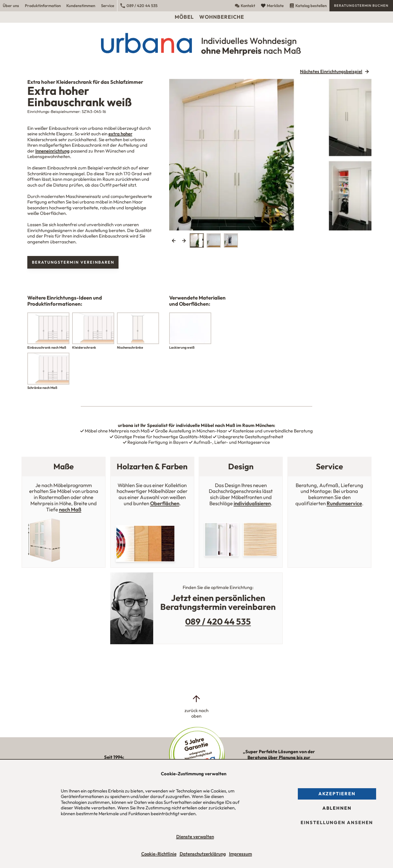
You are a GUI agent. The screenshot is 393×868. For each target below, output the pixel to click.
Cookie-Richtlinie (159, 854)
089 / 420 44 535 (139, 6)
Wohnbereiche (222, 17)
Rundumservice (344, 503)
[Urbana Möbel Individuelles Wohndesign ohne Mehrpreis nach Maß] (196, 43)
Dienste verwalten (195, 837)
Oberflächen (165, 503)
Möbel (184, 17)
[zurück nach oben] (196, 707)
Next (184, 240)
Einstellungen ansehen (337, 822)
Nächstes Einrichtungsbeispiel (331, 72)
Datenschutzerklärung (203, 854)
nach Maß (70, 509)
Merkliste (272, 6)
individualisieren (252, 503)
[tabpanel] (270, 155)
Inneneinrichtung (53, 151)
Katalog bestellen (308, 6)
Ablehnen (337, 808)
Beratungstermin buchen (361, 6)
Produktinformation (43, 6)
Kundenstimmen (81, 6)
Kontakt (245, 6)
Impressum (241, 854)
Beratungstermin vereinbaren (73, 262)
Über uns (11, 6)
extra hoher (120, 134)
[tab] (197, 240)
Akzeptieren (337, 794)
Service (108, 6)
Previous (174, 240)
